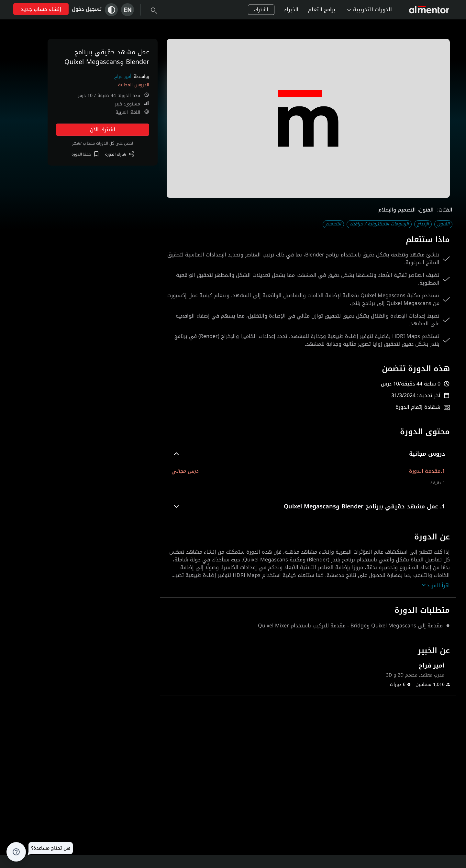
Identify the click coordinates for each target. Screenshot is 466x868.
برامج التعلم (322, 10)
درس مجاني (185, 471)
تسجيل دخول (87, 9)
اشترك (261, 10)
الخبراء (291, 10)
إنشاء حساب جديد (41, 9)
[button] (308, 454)
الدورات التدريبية (369, 10)
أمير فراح (123, 76)
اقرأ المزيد (436, 586)
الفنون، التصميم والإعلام (406, 210)
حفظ (85, 154)
